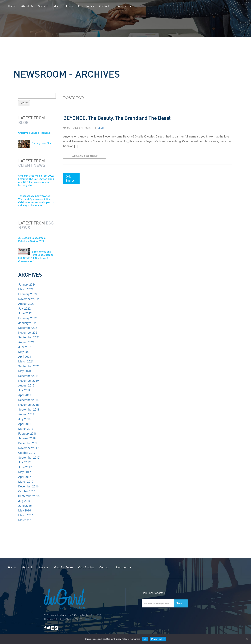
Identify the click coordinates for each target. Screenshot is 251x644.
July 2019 (24, 390)
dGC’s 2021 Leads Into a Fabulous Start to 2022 (32, 239)
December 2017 (28, 443)
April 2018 (25, 424)
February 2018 (27, 434)
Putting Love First (42, 143)
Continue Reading (85, 156)
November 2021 (28, 333)
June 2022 (25, 313)
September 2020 (29, 366)
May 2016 (25, 510)
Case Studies (86, 6)
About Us (27, 6)
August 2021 (26, 342)
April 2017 (25, 477)
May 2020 (25, 371)
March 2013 (26, 520)
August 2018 (26, 414)
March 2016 (26, 515)
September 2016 (29, 496)
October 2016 (27, 491)
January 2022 (27, 323)
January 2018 (27, 438)
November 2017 (28, 448)
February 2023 (27, 294)
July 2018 (24, 419)
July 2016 (24, 501)
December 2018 (28, 400)
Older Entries (70, 179)
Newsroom (121, 6)
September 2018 (29, 409)
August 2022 (26, 304)
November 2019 (28, 381)
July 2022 (24, 309)
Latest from (32, 120)
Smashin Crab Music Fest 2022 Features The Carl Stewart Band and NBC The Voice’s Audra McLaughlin (36, 181)
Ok (145, 639)
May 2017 (25, 472)
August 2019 (26, 385)
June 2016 (25, 506)
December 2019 (28, 376)
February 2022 (27, 318)
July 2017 (24, 462)
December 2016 (28, 486)
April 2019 (25, 395)
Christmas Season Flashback (35, 133)
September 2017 (29, 458)
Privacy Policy (92, 619)
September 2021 (29, 337)
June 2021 (25, 347)
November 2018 (28, 405)
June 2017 (25, 467)
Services (43, 6)
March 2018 (26, 429)
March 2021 (26, 361)
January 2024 (27, 285)
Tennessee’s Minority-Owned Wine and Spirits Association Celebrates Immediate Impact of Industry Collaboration (36, 201)
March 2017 (26, 482)
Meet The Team (63, 6)
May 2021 (25, 352)
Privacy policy (158, 639)
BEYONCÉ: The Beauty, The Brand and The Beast (117, 118)
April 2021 (25, 357)
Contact (104, 6)
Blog (101, 128)
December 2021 (28, 328)
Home (12, 6)
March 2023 (26, 289)
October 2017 (27, 453)
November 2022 (28, 299)
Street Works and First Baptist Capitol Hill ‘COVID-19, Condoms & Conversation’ (36, 257)
